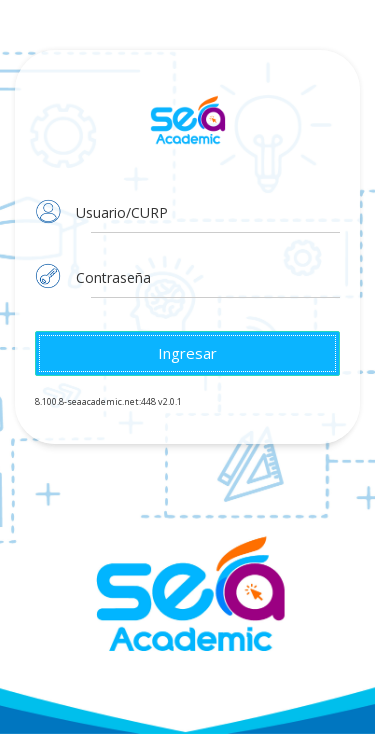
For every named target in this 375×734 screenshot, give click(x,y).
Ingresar (187, 353)
